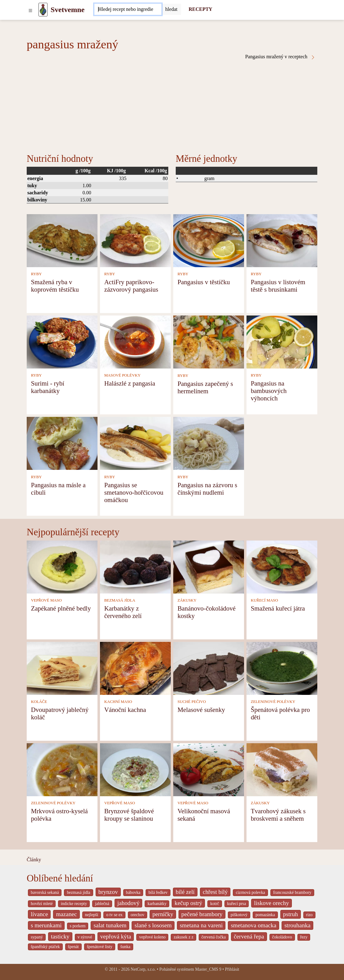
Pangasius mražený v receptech (280, 57)
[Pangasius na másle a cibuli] (62, 443)
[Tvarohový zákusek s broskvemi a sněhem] (282, 769)
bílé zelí (185, 892)
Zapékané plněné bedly (61, 608)
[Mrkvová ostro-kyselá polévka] (62, 769)
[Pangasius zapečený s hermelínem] (209, 341)
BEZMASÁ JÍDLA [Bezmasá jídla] (120, 600)
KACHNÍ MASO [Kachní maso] (118, 702)
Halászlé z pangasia (130, 383)
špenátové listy (100, 947)
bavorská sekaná (45, 892)
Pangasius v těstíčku (204, 282)
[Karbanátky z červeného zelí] (135, 566)
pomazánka (265, 915)
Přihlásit (232, 969)
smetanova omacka (253, 925)
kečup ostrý (188, 903)
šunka (125, 947)
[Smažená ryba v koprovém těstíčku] (62, 240)
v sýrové (85, 937)
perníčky (163, 914)
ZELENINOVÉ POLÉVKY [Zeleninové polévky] (273, 702)
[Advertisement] (172, 106)
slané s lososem (153, 925)
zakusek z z (183, 937)
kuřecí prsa (237, 904)
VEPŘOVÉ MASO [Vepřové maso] (46, 600)
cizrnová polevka (250, 892)
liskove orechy (271, 903)
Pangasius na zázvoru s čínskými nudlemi (207, 489)
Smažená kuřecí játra (278, 608)
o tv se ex (114, 915)
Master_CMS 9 (208, 969)
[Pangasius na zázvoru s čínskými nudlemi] (209, 443)
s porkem (78, 926)
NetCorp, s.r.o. (143, 969)
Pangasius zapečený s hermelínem (205, 387)
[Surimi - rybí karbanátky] (62, 341)
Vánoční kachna (125, 710)
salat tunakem (110, 925)
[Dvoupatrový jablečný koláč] (62, 668)
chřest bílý (215, 892)
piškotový (239, 915)
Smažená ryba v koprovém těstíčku (55, 286)
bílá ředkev (158, 892)
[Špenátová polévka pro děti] (282, 668)
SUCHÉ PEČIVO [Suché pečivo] (192, 702)
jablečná (102, 904)
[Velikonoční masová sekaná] (209, 769)
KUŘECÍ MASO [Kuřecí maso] (265, 600)
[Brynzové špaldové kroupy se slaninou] (135, 769)
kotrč (215, 904)
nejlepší (92, 915)
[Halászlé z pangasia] (135, 341)
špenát (73, 947)
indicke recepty (74, 904)
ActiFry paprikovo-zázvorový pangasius (131, 286)
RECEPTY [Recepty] (200, 9)
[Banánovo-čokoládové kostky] (209, 566)
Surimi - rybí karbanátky (48, 387)
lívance (39, 914)
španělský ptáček (45, 947)
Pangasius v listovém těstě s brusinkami (278, 286)
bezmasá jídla (78, 892)
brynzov (108, 892)
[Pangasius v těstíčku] (209, 240)
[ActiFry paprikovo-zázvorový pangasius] (135, 240)
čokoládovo (282, 937)
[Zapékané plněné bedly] (62, 566)
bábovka (133, 892)
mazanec (66, 914)
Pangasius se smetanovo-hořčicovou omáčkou (134, 492)
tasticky (60, 936)
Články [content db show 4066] (34, 860)
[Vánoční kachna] (135, 668)
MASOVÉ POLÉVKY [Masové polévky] (122, 375)
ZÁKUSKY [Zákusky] (187, 600)
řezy (304, 937)
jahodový (128, 903)
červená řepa (249, 936)
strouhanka (297, 925)
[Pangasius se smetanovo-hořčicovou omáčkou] (135, 443)
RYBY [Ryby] (36, 274)
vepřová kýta (116, 936)
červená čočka (214, 937)
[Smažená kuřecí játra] (282, 566)
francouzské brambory (292, 892)
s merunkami (46, 925)
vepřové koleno (152, 937)
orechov (138, 915)
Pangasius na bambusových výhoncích (269, 391)
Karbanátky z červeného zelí (123, 612)
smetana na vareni (201, 925)
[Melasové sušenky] (209, 668)
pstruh (291, 914)
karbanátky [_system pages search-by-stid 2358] (157, 904)
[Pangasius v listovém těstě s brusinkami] (282, 240)
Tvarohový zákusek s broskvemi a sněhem (278, 815)
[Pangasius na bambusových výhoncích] (282, 341)
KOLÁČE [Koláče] (39, 702)
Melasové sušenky (201, 710)
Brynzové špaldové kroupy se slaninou (129, 815)
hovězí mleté (42, 904)
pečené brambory (202, 914)
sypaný (37, 937)
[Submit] (171, 9)
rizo (309, 915)
